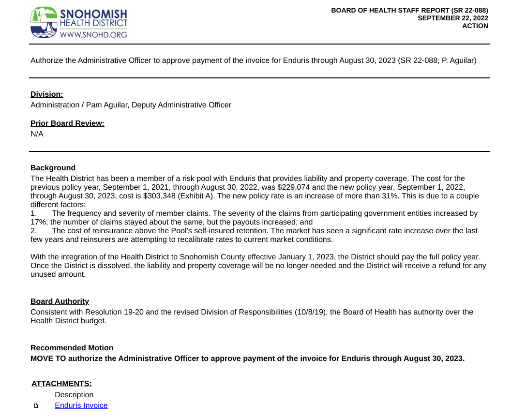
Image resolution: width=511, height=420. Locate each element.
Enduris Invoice (81, 406)
